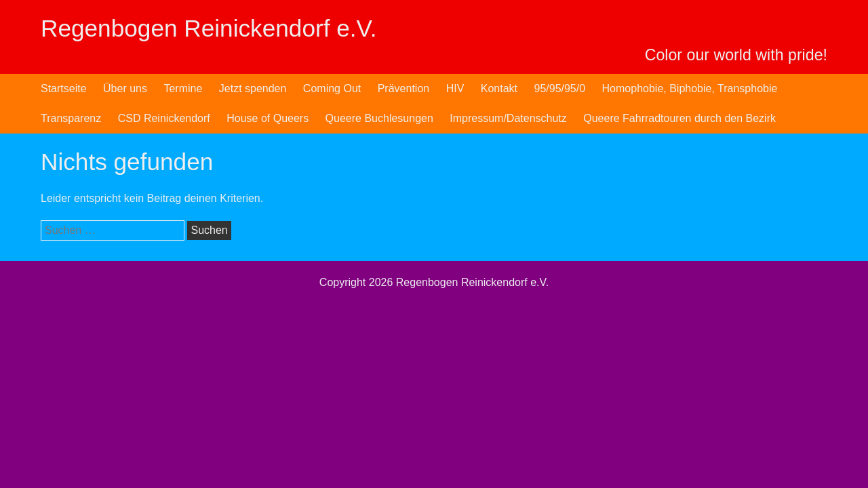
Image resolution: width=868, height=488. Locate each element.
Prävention (404, 88)
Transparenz (71, 118)
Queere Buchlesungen (379, 118)
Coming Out (332, 88)
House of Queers (268, 118)
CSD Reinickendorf (164, 118)
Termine (183, 88)
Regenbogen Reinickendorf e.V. (209, 28)
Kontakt (499, 88)
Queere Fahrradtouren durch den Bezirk (679, 118)
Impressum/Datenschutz (508, 118)
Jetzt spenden (253, 88)
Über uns (125, 88)
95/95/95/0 (559, 88)
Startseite (64, 88)
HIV (455, 88)
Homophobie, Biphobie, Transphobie (690, 88)
